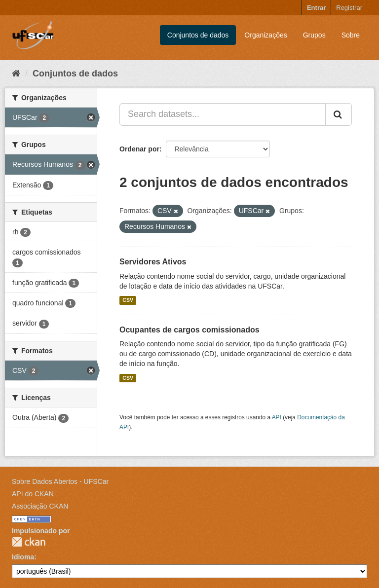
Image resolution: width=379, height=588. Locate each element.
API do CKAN (33, 494)
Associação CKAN (40, 506)
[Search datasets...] (223, 114)
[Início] (16, 73)
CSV (128, 300)
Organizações (265, 35)
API (277, 417)
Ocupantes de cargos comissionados (189, 330)
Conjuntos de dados (198, 35)
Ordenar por (139, 149)
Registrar (349, 8)
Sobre (351, 35)
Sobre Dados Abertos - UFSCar (60, 481)
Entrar (316, 8)
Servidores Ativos (153, 262)
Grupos (314, 35)
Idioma (23, 557)
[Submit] (339, 114)
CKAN (29, 542)
